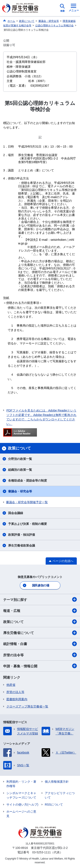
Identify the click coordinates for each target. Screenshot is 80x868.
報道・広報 (40, 611)
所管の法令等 (40, 655)
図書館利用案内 (17, 699)
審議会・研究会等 (20, 491)
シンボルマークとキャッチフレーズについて (21, 795)
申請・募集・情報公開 (40, 666)
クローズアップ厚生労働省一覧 (27, 706)
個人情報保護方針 (57, 782)
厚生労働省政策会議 (22, 545)
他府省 (11, 685)
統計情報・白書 (40, 644)
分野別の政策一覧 (20, 459)
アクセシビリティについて (60, 795)
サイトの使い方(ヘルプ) (22, 805)
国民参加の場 (41, 585)
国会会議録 (16, 513)
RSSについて (54, 805)
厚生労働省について (40, 633)
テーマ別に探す (40, 599)
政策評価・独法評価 (22, 535)
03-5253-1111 (41, 852)
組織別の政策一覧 (20, 470)
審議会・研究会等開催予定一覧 (27, 502)
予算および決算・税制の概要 (28, 524)
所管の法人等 (15, 692)
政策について (40, 622)
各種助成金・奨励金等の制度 (28, 480)
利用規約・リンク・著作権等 (21, 784)
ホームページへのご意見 (21, 814)
